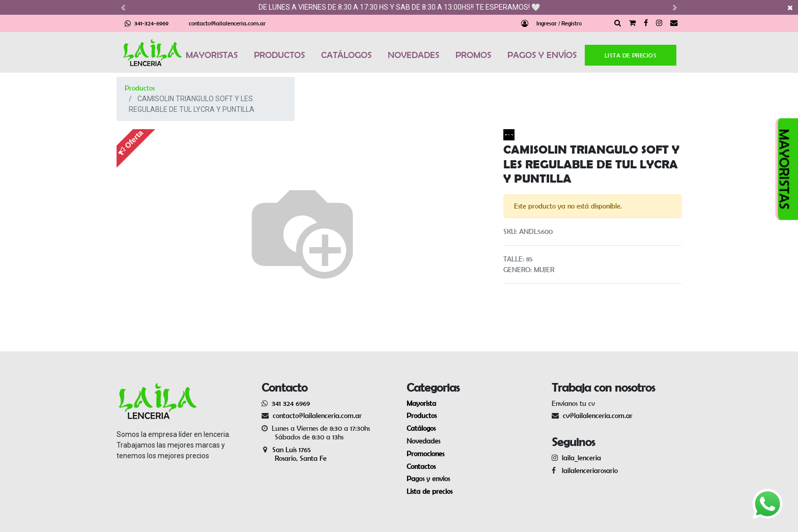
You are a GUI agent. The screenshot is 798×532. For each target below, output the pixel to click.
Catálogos (421, 428)
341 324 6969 (291, 403)
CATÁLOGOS (346, 55)
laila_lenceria (581, 458)
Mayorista (421, 403)
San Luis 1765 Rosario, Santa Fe (294, 454)
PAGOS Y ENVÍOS (542, 55)
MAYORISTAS (212, 55)
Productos (140, 88)
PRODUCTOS (279, 55)
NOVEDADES (414, 55)
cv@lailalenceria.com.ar (598, 416)
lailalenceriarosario (588, 470)
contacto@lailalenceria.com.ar (227, 23)
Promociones (425, 454)
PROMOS (473, 55)
